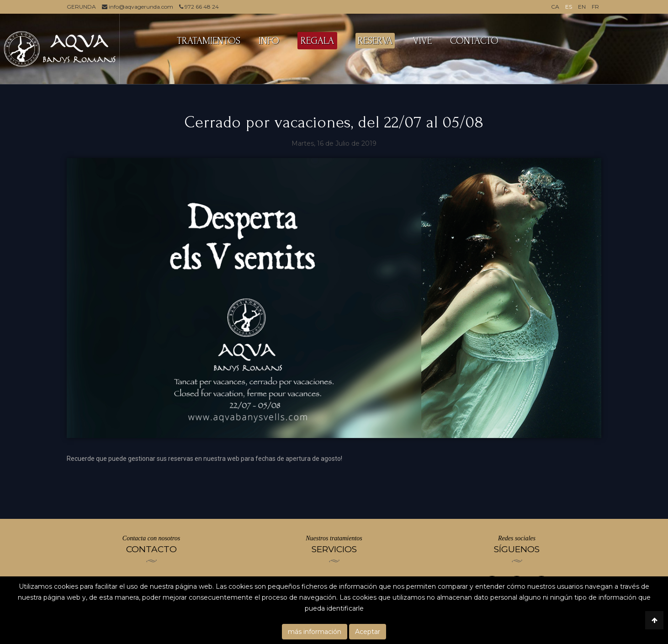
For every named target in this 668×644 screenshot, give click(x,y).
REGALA (317, 41)
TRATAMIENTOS (209, 41)
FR (595, 7)
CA (555, 7)
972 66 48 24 (199, 7)
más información (315, 632)
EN (582, 7)
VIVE (422, 41)
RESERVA (375, 41)
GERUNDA (81, 7)
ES (569, 7)
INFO (269, 41)
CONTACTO (474, 41)
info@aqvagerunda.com (138, 7)
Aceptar (368, 632)
